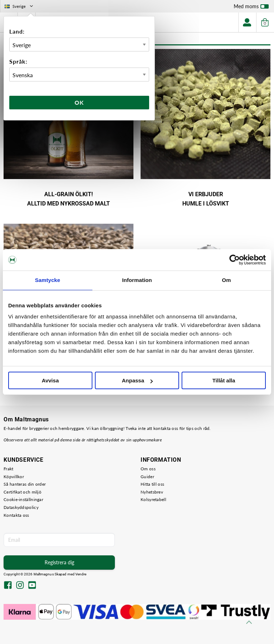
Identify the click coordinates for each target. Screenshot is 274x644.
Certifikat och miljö (22, 492)
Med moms (251, 8)
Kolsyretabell (153, 499)
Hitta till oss (152, 484)
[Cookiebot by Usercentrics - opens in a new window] (235, 260)
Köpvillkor (14, 477)
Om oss (148, 469)
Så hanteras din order (25, 484)
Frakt (9, 469)
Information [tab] (137, 280)
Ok (79, 102)
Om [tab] (226, 280)
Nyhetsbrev (152, 492)
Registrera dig (59, 562)
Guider (147, 477)
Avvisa (50, 380)
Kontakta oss (16, 515)
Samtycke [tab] (48, 280)
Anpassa (137, 380)
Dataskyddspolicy (21, 507)
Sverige (19, 6)
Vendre (81, 574)
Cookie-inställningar (23, 499)
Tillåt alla (224, 380)
